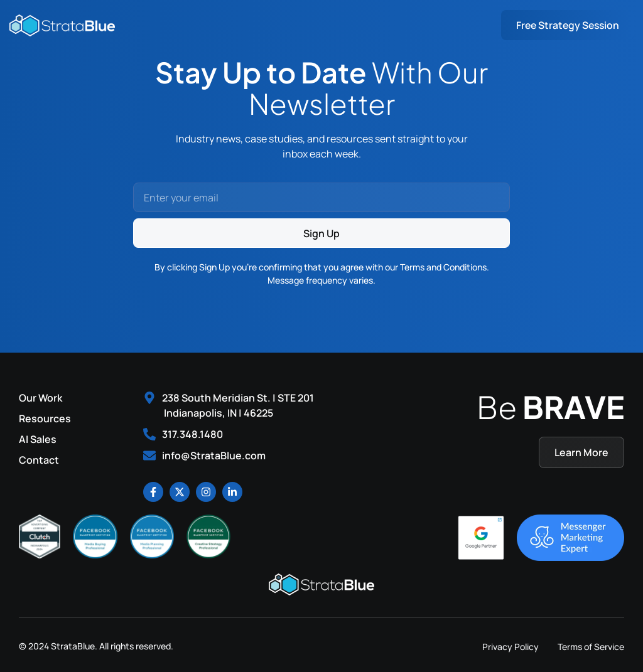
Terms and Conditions (443, 267)
